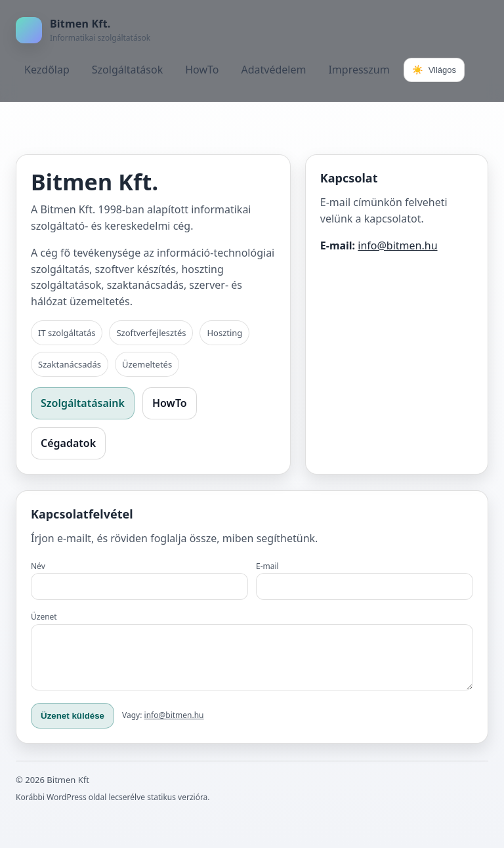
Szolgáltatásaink (83, 403)
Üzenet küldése (73, 726)
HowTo (202, 70)
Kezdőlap (47, 70)
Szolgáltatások (127, 70)
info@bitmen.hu (397, 245)
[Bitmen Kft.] (83, 30)
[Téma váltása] (434, 70)
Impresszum (359, 70)
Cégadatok (68, 443)
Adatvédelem (273, 70)
